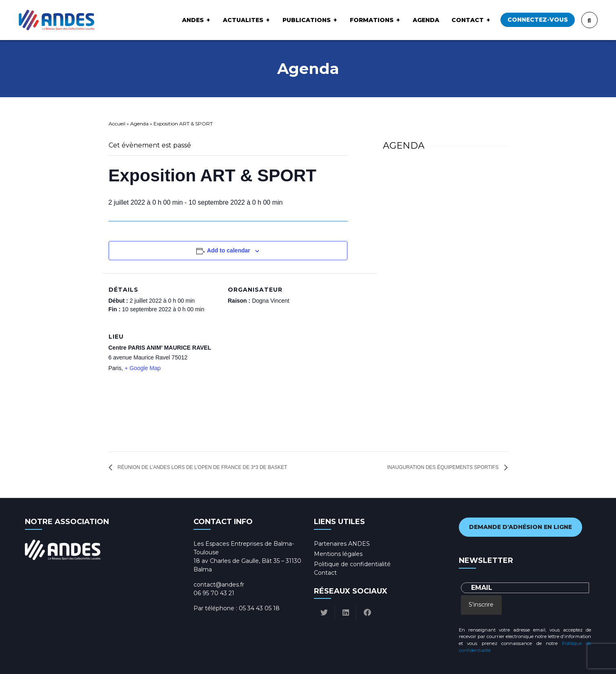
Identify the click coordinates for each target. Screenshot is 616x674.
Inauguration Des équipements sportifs (443, 467)
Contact (468, 20)
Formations (372, 20)
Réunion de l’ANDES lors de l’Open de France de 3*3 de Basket (202, 467)
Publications (307, 20)
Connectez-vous (538, 20)
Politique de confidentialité (352, 564)
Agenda (426, 20)
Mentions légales (338, 554)
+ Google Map (142, 368)
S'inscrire (481, 605)
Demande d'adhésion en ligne (520, 527)
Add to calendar (229, 250)
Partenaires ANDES (342, 544)
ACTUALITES (243, 20)
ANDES (193, 20)
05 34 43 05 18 (259, 608)
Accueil (117, 124)
